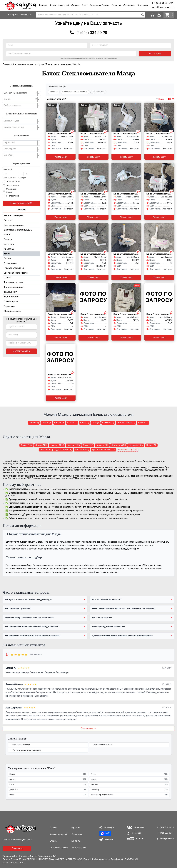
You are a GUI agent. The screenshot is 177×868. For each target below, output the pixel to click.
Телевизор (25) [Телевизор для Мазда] (136, 445)
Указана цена (11, 186)
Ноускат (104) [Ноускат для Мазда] (57, 445)
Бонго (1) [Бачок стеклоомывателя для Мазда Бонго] (84, 423)
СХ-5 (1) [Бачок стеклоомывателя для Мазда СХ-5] (96, 423)
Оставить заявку (21, 351)
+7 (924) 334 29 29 (163, 3)
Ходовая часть (21, 297)
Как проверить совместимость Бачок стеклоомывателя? (33, 636)
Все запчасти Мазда (21, 745)
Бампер (129, 779)
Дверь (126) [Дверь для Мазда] (41, 445)
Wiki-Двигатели (79, 848)
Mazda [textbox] (20, 99)
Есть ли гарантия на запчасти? (107, 600)
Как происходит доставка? (18, 609)
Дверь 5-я (48, 790)
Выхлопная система (21, 225)
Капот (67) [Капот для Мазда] (88, 445)
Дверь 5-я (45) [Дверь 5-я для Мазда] (119, 445)
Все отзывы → (88, 728)
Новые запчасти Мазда (103, 745)
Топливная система (21, 282)
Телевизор (129, 790)
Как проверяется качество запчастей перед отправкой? (32, 627)
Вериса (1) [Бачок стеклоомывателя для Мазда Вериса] (143, 423)
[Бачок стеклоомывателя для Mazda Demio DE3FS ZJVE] (93, 177)
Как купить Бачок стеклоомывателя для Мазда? (28, 600)
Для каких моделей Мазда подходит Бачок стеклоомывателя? (122, 636)
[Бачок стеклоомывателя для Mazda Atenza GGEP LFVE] (61, 298)
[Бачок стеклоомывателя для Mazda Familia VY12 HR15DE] (126, 177)
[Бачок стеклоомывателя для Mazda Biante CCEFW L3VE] (126, 238)
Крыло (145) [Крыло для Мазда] (26, 445)
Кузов (21, 254)
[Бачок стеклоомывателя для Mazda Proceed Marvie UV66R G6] (61, 358)
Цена (161, 99)
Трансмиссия (21, 292)
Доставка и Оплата (99, 5)
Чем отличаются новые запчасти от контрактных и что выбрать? (124, 609)
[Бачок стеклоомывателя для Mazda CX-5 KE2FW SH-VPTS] (93, 117)
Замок (21, 235)
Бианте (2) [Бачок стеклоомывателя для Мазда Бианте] (59, 423)
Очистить (21, 210)
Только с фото (12, 182)
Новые (7, 193)
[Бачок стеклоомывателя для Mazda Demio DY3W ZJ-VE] (61, 117)
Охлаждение (21, 263)
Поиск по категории (13, 216)
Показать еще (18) (128, 450)
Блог (84, 5)
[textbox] (20, 106)
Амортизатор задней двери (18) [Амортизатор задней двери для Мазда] (56, 450)
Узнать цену (155, 54)
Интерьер (21, 244)
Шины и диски (21, 302)
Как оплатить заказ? (102, 618)
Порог (48, 795)
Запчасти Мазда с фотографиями (27, 750)
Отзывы (75, 5)
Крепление (21, 249)
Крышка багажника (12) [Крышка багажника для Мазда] (103, 450)
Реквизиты (17, 848)
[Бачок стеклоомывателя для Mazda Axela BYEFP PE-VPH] (61, 238)
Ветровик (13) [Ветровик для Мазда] (82, 450)
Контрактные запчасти (20, 15)
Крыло (48, 774)
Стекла (21, 278)
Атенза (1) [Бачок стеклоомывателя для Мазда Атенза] (72, 423)
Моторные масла (13, 311)
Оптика (21, 259)
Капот (48, 785)
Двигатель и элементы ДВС (21, 230)
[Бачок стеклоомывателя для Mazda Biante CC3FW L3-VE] (159, 298)
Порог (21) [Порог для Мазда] (151, 445)
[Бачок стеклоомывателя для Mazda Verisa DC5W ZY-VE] (61, 177)
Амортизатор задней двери (129, 795)
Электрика (21, 306)
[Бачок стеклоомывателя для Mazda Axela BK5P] (93, 298)
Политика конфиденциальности (18, 840)
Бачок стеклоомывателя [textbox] (20, 93)
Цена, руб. (7, 169)
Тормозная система (21, 287)
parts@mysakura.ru (162, 7)
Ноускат (48, 779)
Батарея (21, 220)
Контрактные (11, 196)
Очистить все (98, 92)
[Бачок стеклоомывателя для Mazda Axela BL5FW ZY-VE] (159, 117)
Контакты (143, 5)
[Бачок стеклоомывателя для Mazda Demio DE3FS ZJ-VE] (126, 117)
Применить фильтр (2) (21, 203)
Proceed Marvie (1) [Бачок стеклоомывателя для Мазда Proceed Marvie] (126, 423)
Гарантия (116, 5)
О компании (129, 5)
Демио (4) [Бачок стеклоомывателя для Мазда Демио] (46, 423)
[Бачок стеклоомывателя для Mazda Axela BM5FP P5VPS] (159, 177)
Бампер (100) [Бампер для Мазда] (73, 445)
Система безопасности (21, 273)
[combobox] (91, 15)
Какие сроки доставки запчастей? (108, 627)
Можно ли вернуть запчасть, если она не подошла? (30, 618)
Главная (43, 5)
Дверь (129, 774)
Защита (21, 240)
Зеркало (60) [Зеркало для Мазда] (102, 445)
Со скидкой (10, 189)
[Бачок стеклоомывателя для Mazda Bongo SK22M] (126, 298)
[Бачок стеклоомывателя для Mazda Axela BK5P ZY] (159, 238)
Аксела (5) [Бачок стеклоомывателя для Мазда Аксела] (34, 423)
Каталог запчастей (59, 5)
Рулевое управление (21, 268)
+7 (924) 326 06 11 (165, 833)
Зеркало (129, 785)
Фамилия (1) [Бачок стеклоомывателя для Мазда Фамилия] (108, 423)
